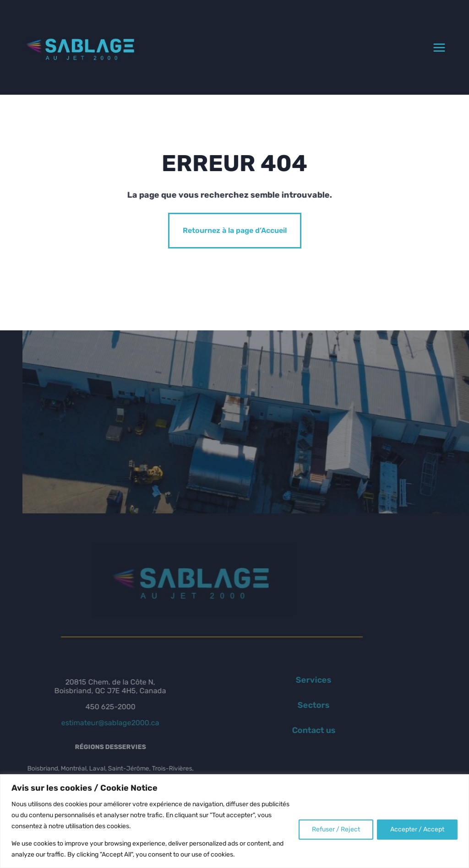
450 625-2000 (101, 707)
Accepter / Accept (417, 829)
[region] (234, 821)
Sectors (304, 705)
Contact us (304, 730)
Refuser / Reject (336, 829)
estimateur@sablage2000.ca (101, 723)
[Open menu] (439, 48)
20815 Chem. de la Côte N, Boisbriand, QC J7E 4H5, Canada (101, 686)
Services (304, 680)
